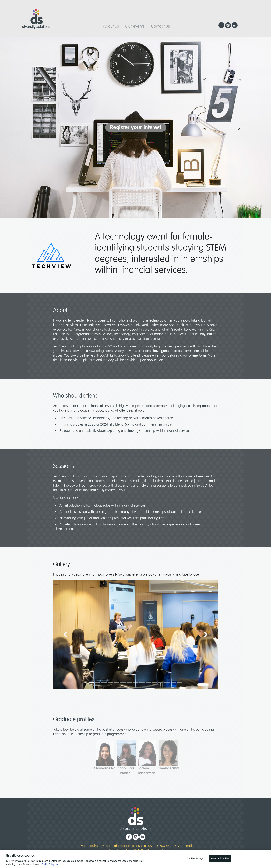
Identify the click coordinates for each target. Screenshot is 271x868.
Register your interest (136, 127)
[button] (65, 635)
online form (197, 355)
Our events (135, 26)
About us (111, 26)
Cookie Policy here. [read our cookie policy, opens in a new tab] (51, 865)
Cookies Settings (195, 859)
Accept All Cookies (220, 859)
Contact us (160, 26)
